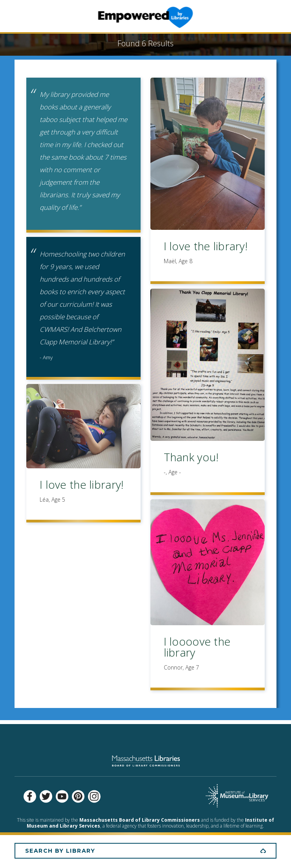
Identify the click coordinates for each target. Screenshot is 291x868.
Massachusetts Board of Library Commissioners (140, 820)
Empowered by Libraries (145, 17)
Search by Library (60, 851)
